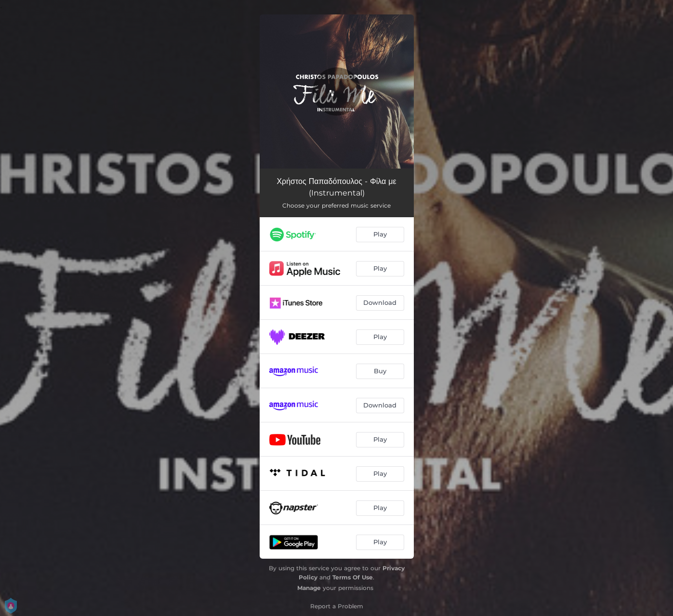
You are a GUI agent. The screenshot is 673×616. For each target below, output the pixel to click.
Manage (309, 588)
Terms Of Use (353, 577)
